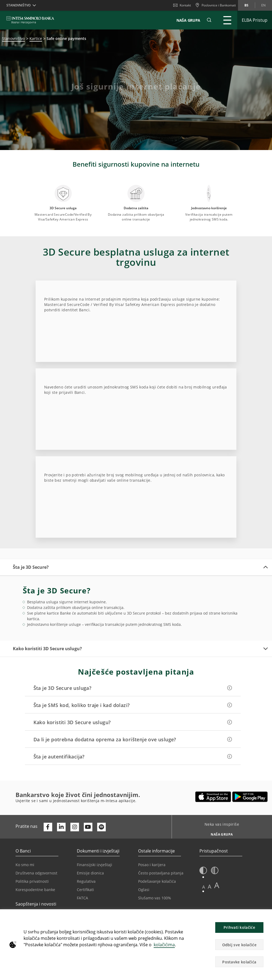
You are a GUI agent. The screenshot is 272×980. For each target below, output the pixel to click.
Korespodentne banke (35, 890)
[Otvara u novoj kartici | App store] (213, 797)
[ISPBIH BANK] (32, 20)
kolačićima (164, 945)
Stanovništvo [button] (18, 5)
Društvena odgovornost (36, 873)
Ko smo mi (25, 865)
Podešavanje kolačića (157, 881)
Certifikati (85, 890)
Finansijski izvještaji (95, 865)
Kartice (36, 38)
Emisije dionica (90, 873)
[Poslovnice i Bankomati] (216, 5)
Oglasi (144, 890)
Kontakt (182, 5)
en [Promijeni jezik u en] (263, 5)
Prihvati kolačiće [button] (239, 927)
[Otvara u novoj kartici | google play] (250, 797)
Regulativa (86, 881)
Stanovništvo (14, 38)
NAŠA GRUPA (188, 20)
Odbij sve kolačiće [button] (239, 945)
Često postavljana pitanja (161, 873)
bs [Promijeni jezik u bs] (246, 5)
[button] (209, 20)
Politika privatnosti (32, 881)
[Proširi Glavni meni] (227, 20)
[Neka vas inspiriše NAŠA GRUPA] (220, 833)
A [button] (204, 887)
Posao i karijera (152, 865)
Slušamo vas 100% (155, 898)
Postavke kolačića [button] (239, 962)
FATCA (82, 898)
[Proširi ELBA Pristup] (255, 20)
